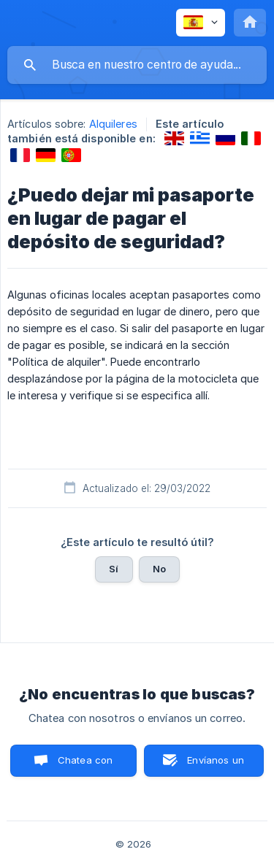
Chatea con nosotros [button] (83, 765)
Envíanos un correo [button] (216, 765)
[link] (174, 138)
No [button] (159, 569)
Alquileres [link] (113, 124)
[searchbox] (137, 65)
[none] (201, 23)
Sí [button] (114, 569)
